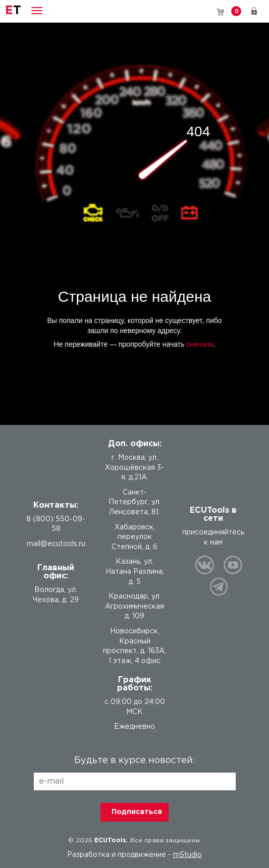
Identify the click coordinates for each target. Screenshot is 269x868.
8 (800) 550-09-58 (206, 11)
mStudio (187, 855)
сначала (200, 344)
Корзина (236, 11)
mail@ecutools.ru (56, 544)
